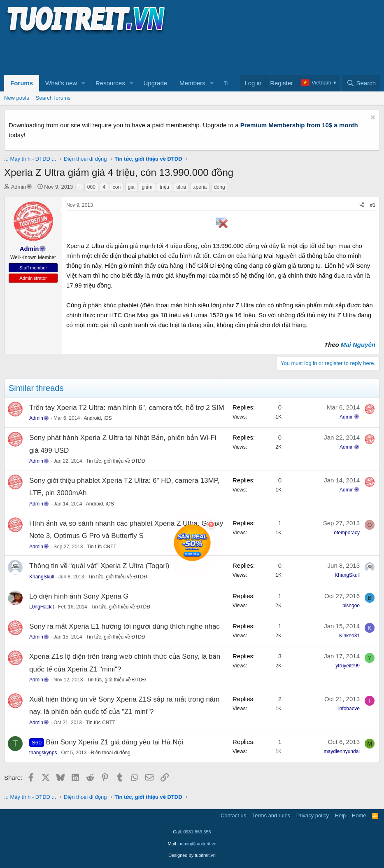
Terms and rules (271, 815)
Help (341, 815)
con (117, 187)
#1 (373, 205)
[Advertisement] (154, 54)
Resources (110, 83)
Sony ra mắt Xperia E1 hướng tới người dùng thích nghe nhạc (125, 626)
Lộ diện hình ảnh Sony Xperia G (79, 596)
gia (131, 187)
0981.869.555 (197, 832)
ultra (181, 187)
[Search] (361, 83)
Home (359, 815)
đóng (220, 187)
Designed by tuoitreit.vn (192, 855)
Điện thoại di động (110, 753)
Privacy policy (313, 815)
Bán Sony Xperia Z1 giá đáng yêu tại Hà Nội (114, 742)
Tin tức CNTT (102, 547)
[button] (84, 83)
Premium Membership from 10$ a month (299, 125)
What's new (61, 83)
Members (192, 83)
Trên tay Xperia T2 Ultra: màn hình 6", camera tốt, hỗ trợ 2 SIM (127, 408)
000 (91, 187)
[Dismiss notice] (372, 118)
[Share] (362, 205)
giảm (147, 187)
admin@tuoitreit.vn (198, 844)
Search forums (53, 98)
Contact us (233, 815)
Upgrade (156, 83)
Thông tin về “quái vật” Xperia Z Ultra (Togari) (99, 566)
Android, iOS (98, 418)
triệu (164, 187)
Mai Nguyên (358, 345)
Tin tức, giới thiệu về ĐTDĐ (115, 461)
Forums (22, 83)
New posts (17, 98)
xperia (200, 187)
